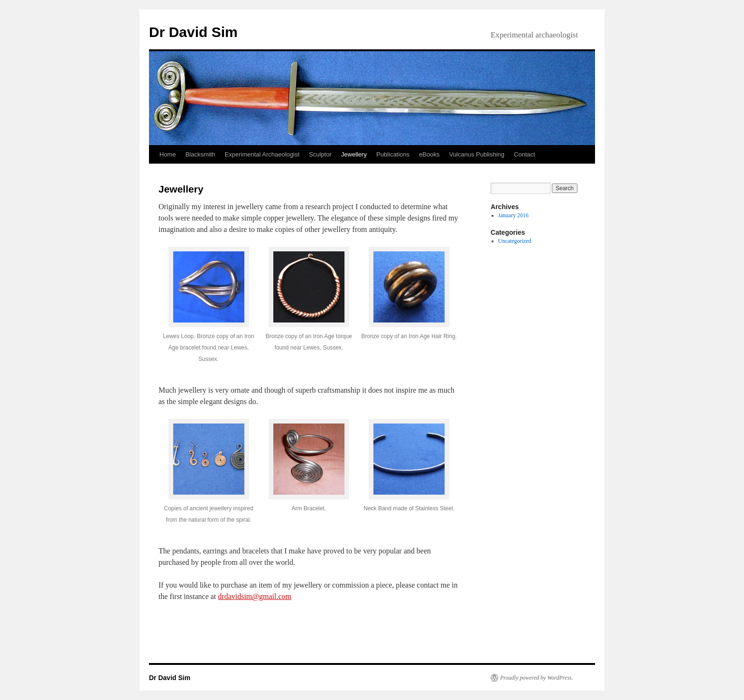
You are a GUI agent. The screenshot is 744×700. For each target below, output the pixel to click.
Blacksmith (200, 154)
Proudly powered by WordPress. (537, 678)
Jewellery (354, 154)
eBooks (429, 154)
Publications (393, 154)
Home (168, 154)
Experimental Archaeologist (262, 154)
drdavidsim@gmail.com (255, 596)
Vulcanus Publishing (477, 154)
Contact (525, 154)
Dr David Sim (193, 32)
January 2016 (513, 215)
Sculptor (320, 154)
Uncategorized (515, 241)
